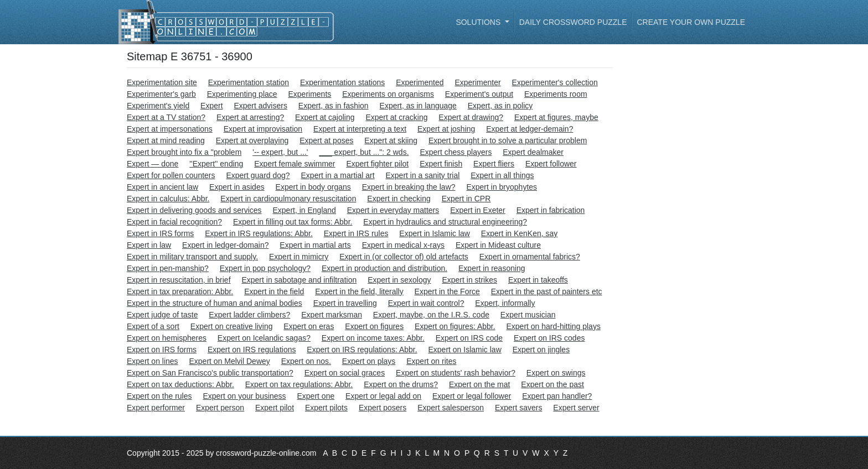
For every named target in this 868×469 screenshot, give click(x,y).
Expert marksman (332, 315)
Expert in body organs (313, 187)
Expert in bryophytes (502, 187)
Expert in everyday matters (393, 210)
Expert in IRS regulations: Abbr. (259, 233)
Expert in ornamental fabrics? (530, 257)
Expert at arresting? (250, 117)
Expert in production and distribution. (384, 268)
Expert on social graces (345, 373)
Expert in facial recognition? (174, 222)
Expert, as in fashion (334, 106)
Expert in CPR (466, 199)
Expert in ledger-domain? (225, 245)
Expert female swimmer (294, 164)
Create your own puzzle (691, 22)
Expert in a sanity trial (422, 175)
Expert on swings (556, 373)
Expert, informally (505, 303)
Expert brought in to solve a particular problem (508, 140)
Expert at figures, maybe (556, 117)
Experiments (309, 94)
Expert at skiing (391, 140)
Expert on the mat (480, 384)
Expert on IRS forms (162, 350)
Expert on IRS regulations (252, 350)
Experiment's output (479, 94)
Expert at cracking (396, 117)
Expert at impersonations (170, 129)
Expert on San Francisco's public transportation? (210, 373)
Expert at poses (326, 140)
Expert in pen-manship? (168, 268)
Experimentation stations (342, 82)
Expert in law (149, 245)
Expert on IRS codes (549, 338)
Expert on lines (153, 361)
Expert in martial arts (315, 245)
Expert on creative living (232, 326)
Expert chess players (456, 152)
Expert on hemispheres (167, 338)
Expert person (220, 408)
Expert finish (441, 164)
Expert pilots (326, 408)
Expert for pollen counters (171, 175)
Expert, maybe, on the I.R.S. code (431, 315)
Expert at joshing (446, 129)
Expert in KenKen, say (520, 233)
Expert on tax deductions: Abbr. (180, 384)
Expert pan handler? (557, 396)
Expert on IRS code (469, 338)
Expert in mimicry (299, 257)
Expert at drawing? (471, 117)
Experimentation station (249, 82)
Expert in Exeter (478, 210)
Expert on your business (244, 396)
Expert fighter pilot (377, 164)
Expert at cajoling (325, 117)
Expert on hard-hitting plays (553, 326)
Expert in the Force (447, 291)
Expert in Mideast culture (498, 245)
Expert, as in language (418, 106)
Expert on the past (552, 384)
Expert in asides (237, 187)
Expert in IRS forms (160, 233)
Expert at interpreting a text (360, 129)
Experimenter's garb (161, 94)
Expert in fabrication (551, 210)
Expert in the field (274, 291)
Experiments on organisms (388, 94)
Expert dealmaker (533, 152)
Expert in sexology (399, 280)
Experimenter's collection (555, 82)
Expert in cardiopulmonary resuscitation (288, 199)
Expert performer (156, 408)
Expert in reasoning (492, 268)
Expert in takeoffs (538, 280)
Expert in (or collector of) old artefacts (404, 257)
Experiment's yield (158, 106)
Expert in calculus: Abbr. (168, 199)
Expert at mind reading (166, 140)
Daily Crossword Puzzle (573, 22)
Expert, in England (304, 210)
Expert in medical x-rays (403, 245)
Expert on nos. (306, 361)
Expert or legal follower (472, 396)
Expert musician (528, 315)
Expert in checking (399, 199)
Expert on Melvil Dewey (230, 361)
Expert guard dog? (258, 175)
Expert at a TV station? (166, 117)
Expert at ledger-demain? (529, 129)
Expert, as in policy (500, 106)
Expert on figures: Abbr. (455, 326)
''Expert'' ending (216, 164)
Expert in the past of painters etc (547, 291)
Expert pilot (275, 408)
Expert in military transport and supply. (192, 257)
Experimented (420, 82)
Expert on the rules (159, 396)
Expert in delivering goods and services (194, 210)
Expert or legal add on (383, 396)
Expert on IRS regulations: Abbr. (362, 350)
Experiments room (556, 94)
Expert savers (519, 408)
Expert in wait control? (426, 303)
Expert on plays (369, 361)
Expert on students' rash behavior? (456, 373)
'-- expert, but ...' (280, 152)
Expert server (576, 408)
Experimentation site (162, 82)
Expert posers (383, 408)
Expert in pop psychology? (265, 268)
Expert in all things (502, 175)
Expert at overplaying (252, 140)
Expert (211, 106)
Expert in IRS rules (356, 233)
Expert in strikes (469, 280)
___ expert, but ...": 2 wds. (364, 152)
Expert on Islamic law (464, 350)
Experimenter (477, 82)
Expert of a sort (153, 326)
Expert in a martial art (338, 175)
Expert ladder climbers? (249, 315)
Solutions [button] (479, 22)
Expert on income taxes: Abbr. (373, 338)
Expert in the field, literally (359, 291)
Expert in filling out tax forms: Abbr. (293, 222)
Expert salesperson (451, 408)
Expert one (316, 396)
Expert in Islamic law (435, 233)
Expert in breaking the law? (409, 187)
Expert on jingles (541, 350)
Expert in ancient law (162, 187)
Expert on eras (309, 326)
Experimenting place (242, 94)
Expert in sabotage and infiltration (299, 280)
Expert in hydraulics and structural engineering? (445, 222)
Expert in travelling (345, 303)
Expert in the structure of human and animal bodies (215, 303)
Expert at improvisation (263, 129)
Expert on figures (374, 326)
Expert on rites (431, 361)
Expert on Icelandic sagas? (264, 338)
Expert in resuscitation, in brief (179, 280)
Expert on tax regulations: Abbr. (299, 384)
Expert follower (551, 164)
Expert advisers (260, 106)
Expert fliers (494, 164)
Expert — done (153, 164)
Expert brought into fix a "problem (184, 152)
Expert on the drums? (401, 384)
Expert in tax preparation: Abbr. (180, 291)
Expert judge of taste (162, 315)
